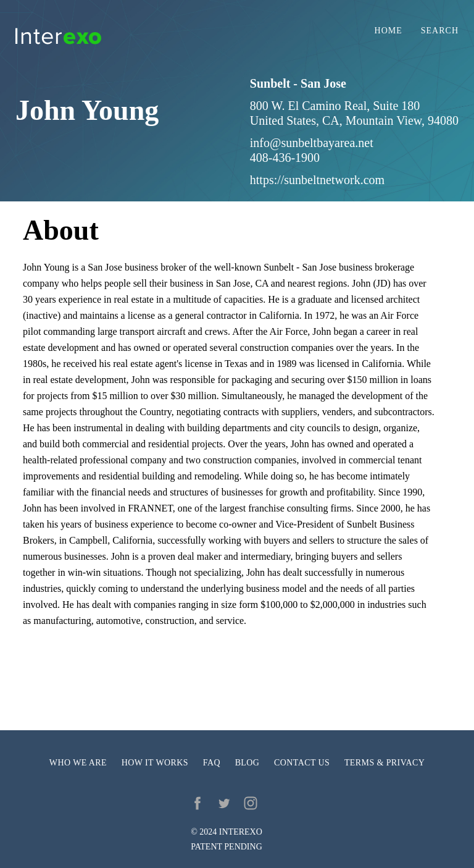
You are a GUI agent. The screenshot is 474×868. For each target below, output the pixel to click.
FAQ (212, 763)
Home (389, 31)
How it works (155, 763)
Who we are (78, 763)
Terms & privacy (385, 763)
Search (440, 31)
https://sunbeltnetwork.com (317, 180)
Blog (247, 763)
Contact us (302, 763)
